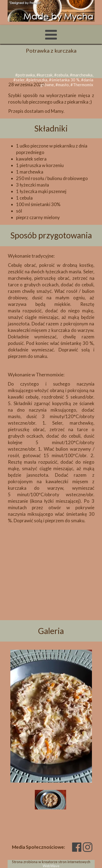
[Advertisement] (51, 571)
